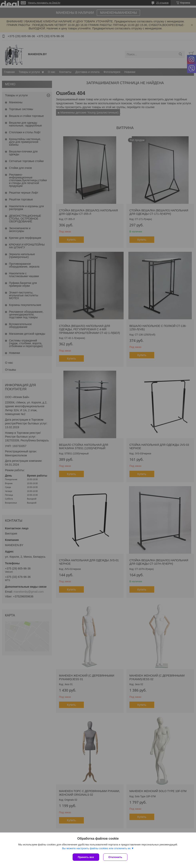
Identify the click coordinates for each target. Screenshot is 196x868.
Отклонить (115, 857)
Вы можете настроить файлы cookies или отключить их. (97, 848)
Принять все (86, 857)
